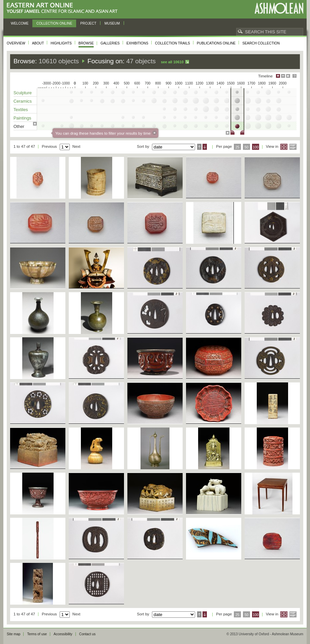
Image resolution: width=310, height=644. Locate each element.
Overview (16, 43)
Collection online (54, 23)
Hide (288, 76)
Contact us (87, 634)
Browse (86, 43)
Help (294, 76)
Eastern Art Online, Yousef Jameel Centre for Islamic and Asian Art (64, 8)
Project (88, 23)
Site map (13, 634)
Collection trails (173, 43)
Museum (112, 23)
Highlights (61, 43)
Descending (205, 147)
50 (247, 147)
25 (238, 147)
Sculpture (23, 93)
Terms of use (37, 634)
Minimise (283, 76)
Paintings (22, 118)
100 (256, 147)
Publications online (216, 43)
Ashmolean (279, 8)
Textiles (21, 110)
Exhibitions (137, 43)
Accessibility (63, 634)
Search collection (261, 43)
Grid (284, 147)
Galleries (110, 43)
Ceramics (23, 101)
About (38, 43)
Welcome (20, 23)
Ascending (199, 147)
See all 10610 (172, 62)
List (293, 147)
